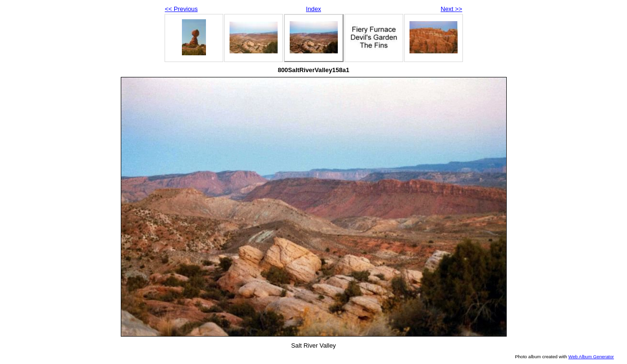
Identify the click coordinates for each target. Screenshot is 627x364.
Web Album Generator (591, 357)
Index (313, 9)
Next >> (452, 9)
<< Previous (181, 9)
